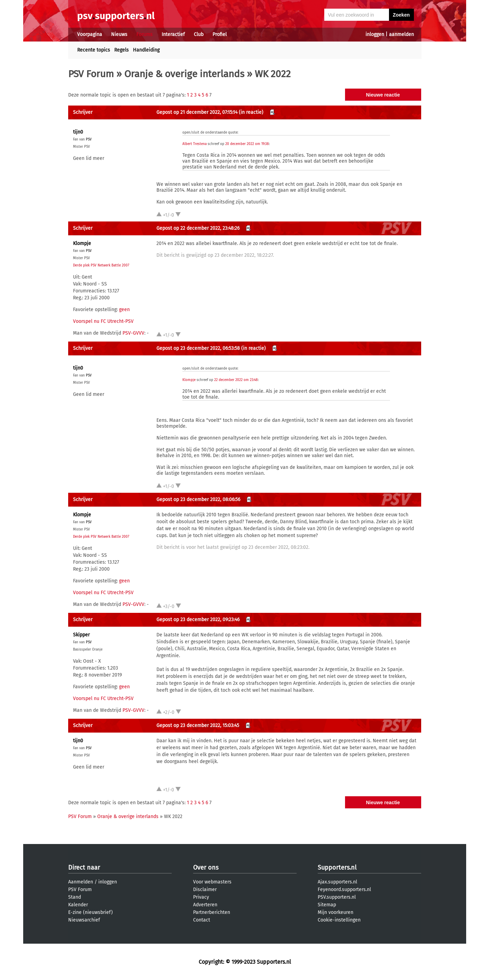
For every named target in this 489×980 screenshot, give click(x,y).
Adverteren (205, 905)
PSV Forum (91, 74)
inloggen (375, 34)
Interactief (173, 34)
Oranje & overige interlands (184, 74)
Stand (75, 897)
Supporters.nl (337, 868)
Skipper (81, 635)
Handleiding (146, 50)
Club (199, 34)
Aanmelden (81, 882)
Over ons (206, 868)
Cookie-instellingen (339, 920)
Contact (202, 920)
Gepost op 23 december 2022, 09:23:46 (198, 620)
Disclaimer (205, 890)
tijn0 (78, 132)
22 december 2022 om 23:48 (236, 380)
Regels (121, 50)
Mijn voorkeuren (336, 912)
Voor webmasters (212, 882)
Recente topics (94, 50)
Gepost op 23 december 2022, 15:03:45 (198, 725)
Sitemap (327, 905)
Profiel (220, 34)
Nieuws (119, 34)
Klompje (82, 243)
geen (124, 310)
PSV (89, 139)
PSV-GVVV (133, 333)
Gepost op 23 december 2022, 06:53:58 (198, 348)
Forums (144, 34)
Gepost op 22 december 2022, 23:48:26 (198, 228)
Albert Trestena (194, 144)
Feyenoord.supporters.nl (344, 890)
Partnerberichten (212, 912)
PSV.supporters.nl (337, 897)
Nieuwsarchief (84, 920)
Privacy (201, 897)
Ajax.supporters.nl (337, 882)
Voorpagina (90, 34)
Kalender (78, 905)
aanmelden (401, 34)
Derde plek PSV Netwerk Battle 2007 (101, 265)
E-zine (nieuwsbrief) (90, 912)
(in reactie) (251, 112)
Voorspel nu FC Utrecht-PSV (103, 321)
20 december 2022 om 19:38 (247, 144)
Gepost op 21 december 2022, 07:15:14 (197, 112)
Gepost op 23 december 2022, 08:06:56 (198, 500)
